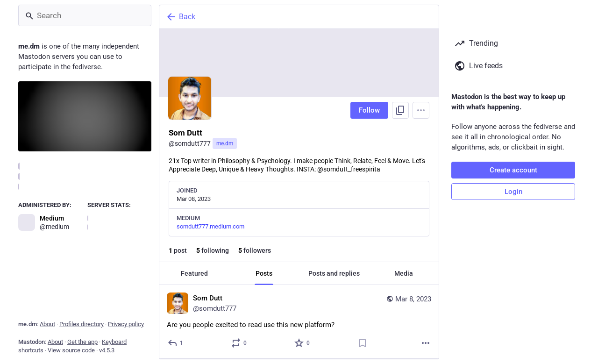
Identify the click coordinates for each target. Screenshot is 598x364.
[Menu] (421, 110)
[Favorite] (303, 343)
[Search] (85, 15)
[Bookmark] (363, 343)
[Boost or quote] (239, 343)
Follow (369, 110)
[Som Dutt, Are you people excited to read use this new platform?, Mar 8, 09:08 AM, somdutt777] (299, 322)
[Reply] (176, 343)
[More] (426, 343)
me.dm (225, 143)
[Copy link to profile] (400, 110)
